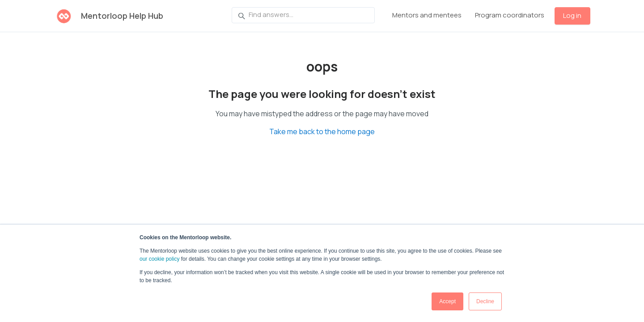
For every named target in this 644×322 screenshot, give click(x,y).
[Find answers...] (303, 15)
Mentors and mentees (427, 15)
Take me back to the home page (322, 131)
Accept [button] (447, 301)
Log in (572, 15)
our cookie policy (159, 259)
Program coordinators (510, 15)
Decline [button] (485, 301)
